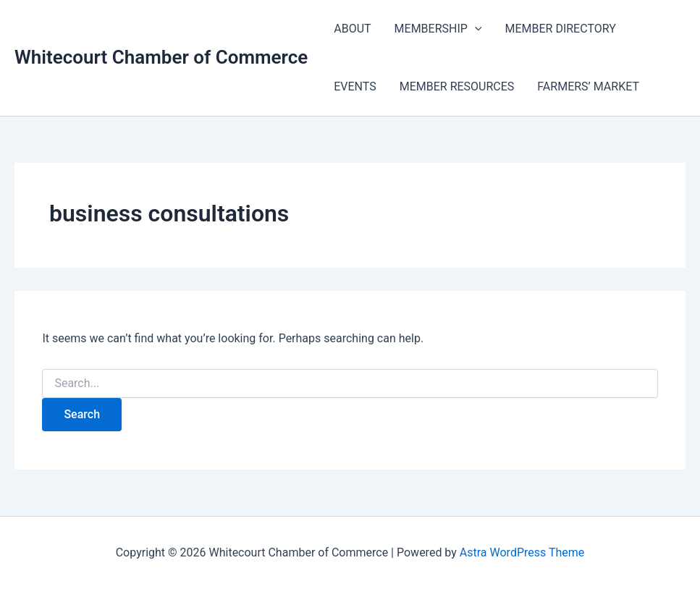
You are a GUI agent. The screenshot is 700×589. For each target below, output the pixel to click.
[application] (475, 29)
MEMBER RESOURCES (457, 86)
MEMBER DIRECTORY (560, 29)
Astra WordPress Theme (522, 552)
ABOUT (352, 29)
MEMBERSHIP (438, 29)
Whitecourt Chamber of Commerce (161, 57)
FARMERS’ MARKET (588, 86)
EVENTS (355, 86)
